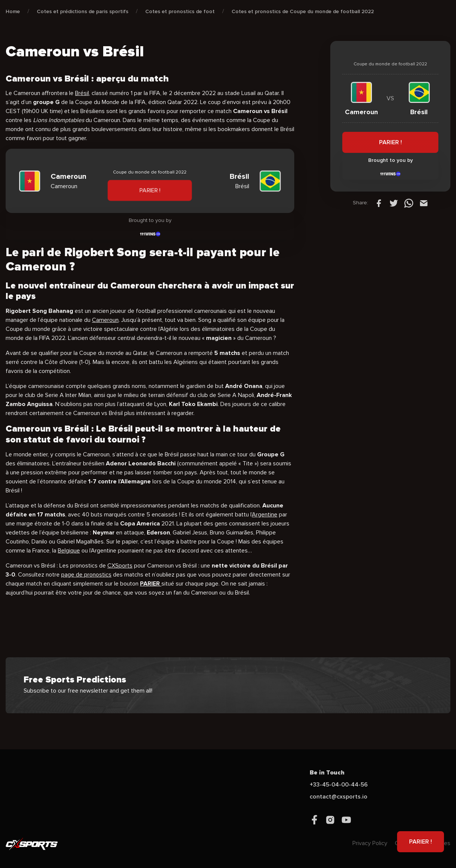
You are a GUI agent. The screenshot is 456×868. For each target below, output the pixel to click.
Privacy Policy (370, 843)
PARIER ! (150, 190)
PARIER (151, 584)
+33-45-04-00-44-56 (339, 785)
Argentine (265, 515)
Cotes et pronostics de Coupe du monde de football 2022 (303, 11)
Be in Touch (327, 773)
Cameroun (105, 320)
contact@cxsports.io (339, 797)
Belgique (69, 551)
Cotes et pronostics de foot (180, 11)
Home (13, 11)
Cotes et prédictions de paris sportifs (83, 11)
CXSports (120, 566)
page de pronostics (86, 575)
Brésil (82, 93)
